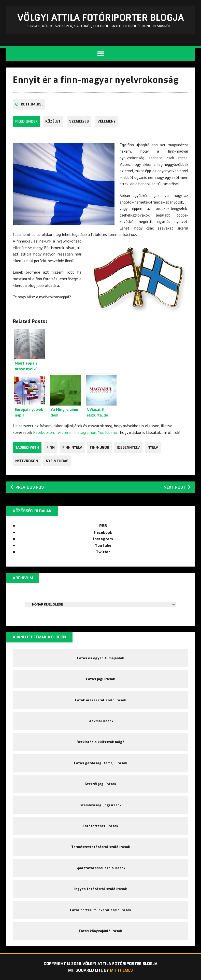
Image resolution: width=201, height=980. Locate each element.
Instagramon (85, 432)
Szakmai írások (101, 721)
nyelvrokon (27, 461)
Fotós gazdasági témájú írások (101, 763)
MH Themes (121, 970)
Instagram (103, 539)
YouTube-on (108, 432)
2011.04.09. (32, 104)
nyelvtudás (57, 461)
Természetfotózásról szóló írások (101, 847)
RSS (103, 526)
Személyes (79, 121)
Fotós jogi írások (101, 679)
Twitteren (64, 432)
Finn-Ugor (99, 447)
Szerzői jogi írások (101, 784)
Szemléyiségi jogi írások (101, 805)
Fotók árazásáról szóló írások (101, 700)
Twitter (103, 552)
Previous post (28, 487)
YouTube (103, 545)
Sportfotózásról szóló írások (101, 868)
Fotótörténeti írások (101, 826)
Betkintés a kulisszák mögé (101, 742)
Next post (177, 487)
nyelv (153, 447)
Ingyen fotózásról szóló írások (101, 889)
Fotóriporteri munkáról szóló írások (101, 910)
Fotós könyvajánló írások (101, 931)
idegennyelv (128, 447)
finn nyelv (72, 447)
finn (51, 447)
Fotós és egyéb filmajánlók (101, 658)
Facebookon (44, 432)
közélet (53, 121)
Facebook (103, 532)
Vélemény (106, 121)
